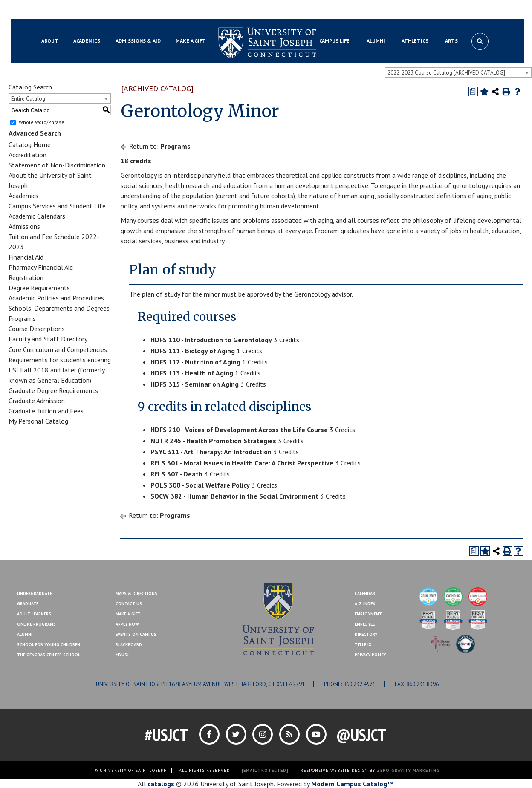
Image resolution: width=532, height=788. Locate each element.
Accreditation (27, 155)
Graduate (28, 604)
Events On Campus (136, 634)
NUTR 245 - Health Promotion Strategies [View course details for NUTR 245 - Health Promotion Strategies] (213, 441)
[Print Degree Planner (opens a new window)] (473, 92)
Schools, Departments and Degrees (59, 308)
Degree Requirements (39, 288)
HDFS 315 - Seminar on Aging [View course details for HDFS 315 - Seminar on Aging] (195, 384)
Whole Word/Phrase (42, 122)
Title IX (363, 645)
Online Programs (36, 624)
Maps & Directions (136, 593)
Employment (368, 614)
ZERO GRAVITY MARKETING (408, 770)
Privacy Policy (370, 655)
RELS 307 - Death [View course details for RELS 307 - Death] (176, 474)
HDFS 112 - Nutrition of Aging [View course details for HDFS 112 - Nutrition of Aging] (195, 362)
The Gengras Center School (49, 655)
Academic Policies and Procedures (56, 298)
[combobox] (458, 72)
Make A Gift (128, 614)
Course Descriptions (37, 329)
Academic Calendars (37, 216)
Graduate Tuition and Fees (46, 411)
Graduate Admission (37, 401)
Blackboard (53, 10)
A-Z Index (365, 604)
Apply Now (127, 624)
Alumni (25, 634)
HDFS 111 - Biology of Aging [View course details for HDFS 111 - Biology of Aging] (193, 351)
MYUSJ (84, 10)
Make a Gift (483, 10)
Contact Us (446, 10)
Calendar (365, 593)
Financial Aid (26, 257)
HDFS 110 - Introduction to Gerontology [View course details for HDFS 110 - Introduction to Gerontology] (211, 340)
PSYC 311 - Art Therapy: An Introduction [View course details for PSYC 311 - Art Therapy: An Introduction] (211, 452)
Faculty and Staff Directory (48, 339)
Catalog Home (30, 144)
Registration (26, 277)
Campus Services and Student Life (57, 206)
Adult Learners (34, 614)
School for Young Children (49, 645)
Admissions (24, 226)
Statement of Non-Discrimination (57, 165)
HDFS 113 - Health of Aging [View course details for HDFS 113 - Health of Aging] (192, 373)
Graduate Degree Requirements (53, 390)
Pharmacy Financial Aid (41, 267)
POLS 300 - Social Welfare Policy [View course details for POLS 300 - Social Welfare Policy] (200, 485)
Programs (22, 318)
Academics (23, 196)
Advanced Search (35, 133)
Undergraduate (35, 593)
